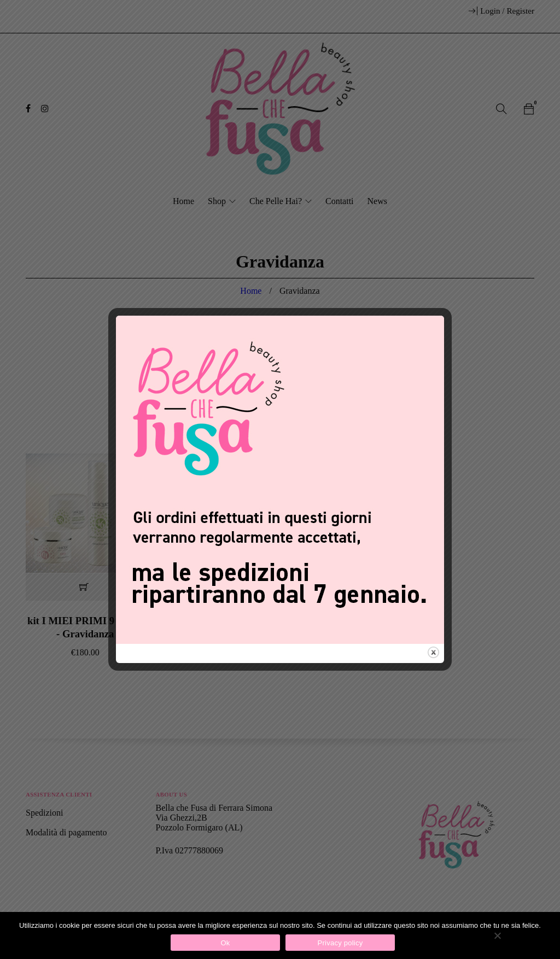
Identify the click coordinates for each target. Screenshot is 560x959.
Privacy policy (340, 943)
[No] (497, 935)
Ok (225, 943)
